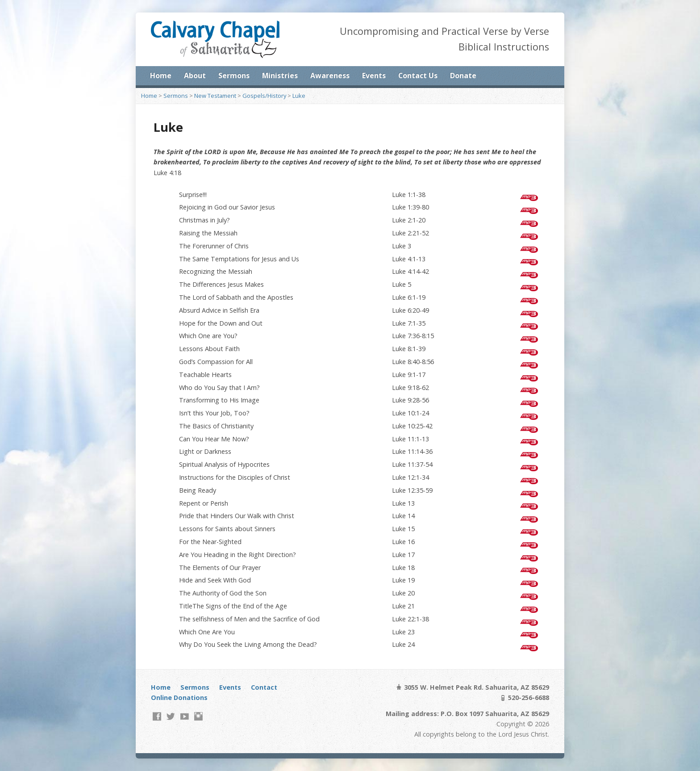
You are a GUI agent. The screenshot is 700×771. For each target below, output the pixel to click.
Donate (463, 75)
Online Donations (179, 698)
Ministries (280, 75)
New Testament (215, 96)
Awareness (330, 75)
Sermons (234, 75)
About (195, 75)
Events (374, 75)
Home (161, 75)
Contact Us (418, 75)
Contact (264, 687)
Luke (299, 96)
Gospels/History (264, 96)
